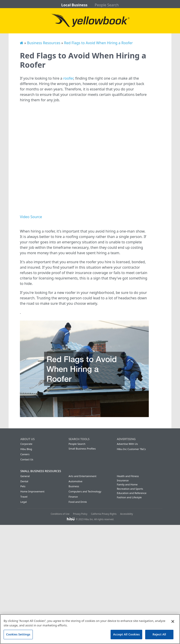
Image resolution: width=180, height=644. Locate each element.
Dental (24, 481)
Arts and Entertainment (82, 476)
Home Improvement (32, 491)
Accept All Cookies (126, 634)
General (25, 476)
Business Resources (44, 43)
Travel (24, 497)
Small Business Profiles (82, 449)
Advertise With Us (127, 444)
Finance (73, 497)
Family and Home (127, 484)
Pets (23, 486)
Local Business (74, 5)
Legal (24, 502)
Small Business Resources (41, 471)
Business (74, 486)
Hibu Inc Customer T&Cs (131, 449)
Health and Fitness (128, 476)
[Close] (173, 621)
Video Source (31, 217)
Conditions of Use (60, 514)
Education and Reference (132, 493)
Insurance (123, 480)
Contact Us (27, 459)
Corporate (26, 444)
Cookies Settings (18, 634)
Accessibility (126, 514)
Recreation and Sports (130, 489)
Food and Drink (78, 502)
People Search (107, 5)
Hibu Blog (26, 449)
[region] (90, 629)
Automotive (75, 481)
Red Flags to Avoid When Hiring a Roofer (98, 43)
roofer (68, 78)
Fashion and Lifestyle (129, 497)
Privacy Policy (80, 514)
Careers (25, 454)
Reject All (159, 634)
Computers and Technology (85, 491)
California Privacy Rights (104, 514)
